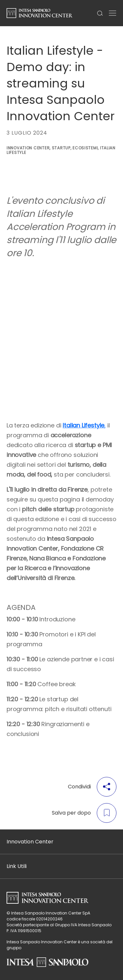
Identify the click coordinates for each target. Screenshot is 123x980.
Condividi (92, 787)
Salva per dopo (84, 813)
